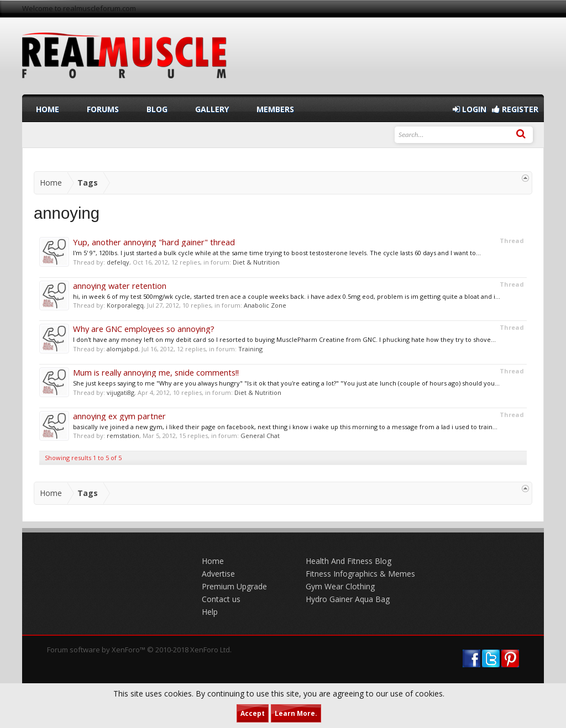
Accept (253, 713)
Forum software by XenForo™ (139, 650)
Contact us (221, 599)
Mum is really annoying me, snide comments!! (156, 372)
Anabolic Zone (265, 305)
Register (515, 109)
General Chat (260, 436)
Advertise (218, 574)
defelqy (118, 262)
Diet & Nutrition (256, 262)
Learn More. (296, 713)
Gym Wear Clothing (340, 586)
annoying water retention (120, 286)
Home (48, 109)
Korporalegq (125, 305)
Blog (157, 109)
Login (470, 109)
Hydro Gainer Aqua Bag (348, 599)
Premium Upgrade (234, 586)
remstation (123, 436)
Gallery (212, 109)
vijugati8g (120, 392)
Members (275, 109)
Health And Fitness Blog (348, 561)
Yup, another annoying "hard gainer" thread (154, 242)
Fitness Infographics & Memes (360, 574)
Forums (103, 109)
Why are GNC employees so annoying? (144, 329)
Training (250, 349)
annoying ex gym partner (119, 416)
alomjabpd (122, 349)
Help (210, 612)
